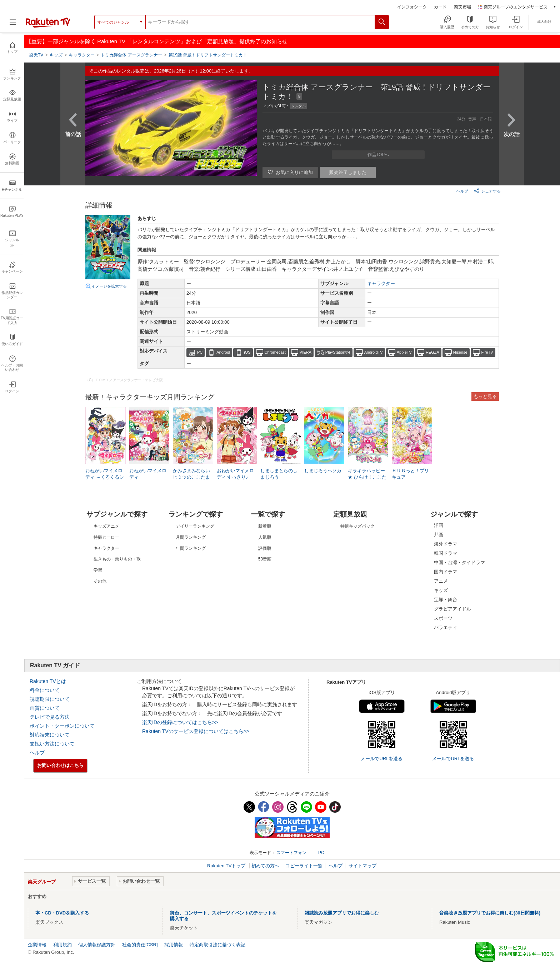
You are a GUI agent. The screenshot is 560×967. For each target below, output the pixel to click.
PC (200, 352)
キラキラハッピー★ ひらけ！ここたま (367, 477)
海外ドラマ (446, 544)
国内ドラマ (446, 572)
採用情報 (174, 945)
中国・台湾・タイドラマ (459, 562)
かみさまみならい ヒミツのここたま (191, 474)
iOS (247, 352)
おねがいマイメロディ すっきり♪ (235, 474)
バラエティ (446, 627)
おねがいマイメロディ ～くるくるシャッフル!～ (105, 477)
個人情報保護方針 (97, 945)
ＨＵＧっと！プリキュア (410, 474)
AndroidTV (374, 352)
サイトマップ (362, 866)
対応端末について (50, 735)
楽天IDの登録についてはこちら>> (180, 722)
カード (440, 7)
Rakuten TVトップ (227, 866)
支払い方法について (52, 744)
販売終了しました (348, 172)
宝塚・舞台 (446, 600)
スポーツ (443, 618)
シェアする (487, 191)
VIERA (306, 352)
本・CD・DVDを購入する (62, 913)
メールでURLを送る (382, 759)
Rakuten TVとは (48, 681)
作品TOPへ (378, 155)
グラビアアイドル (452, 609)
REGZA (432, 352)
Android (223, 352)
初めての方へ (265, 866)
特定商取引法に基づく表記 (217, 945)
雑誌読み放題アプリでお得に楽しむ (342, 913)
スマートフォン (291, 853)
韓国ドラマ (446, 553)
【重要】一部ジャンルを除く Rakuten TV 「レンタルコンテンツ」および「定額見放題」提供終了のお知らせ (157, 41)
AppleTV (404, 352)
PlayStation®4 (338, 352)
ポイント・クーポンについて (62, 726)
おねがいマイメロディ (148, 474)
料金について (45, 690)
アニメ (441, 581)
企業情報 (37, 945)
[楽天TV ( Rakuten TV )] (48, 26)
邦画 (439, 535)
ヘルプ (462, 191)
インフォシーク (412, 7)
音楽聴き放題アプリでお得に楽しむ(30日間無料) (490, 913)
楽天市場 (462, 7)
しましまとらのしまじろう (279, 474)
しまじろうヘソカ (323, 471)
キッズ (441, 590)
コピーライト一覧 (304, 866)
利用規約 (62, 945)
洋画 (439, 525)
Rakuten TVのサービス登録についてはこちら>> (196, 731)
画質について (45, 708)
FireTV (487, 352)
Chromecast (275, 352)
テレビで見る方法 (50, 717)
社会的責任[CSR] (140, 945)
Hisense (460, 352)
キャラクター (381, 283)
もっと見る (485, 396)
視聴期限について (50, 699)
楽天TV (36, 55)
